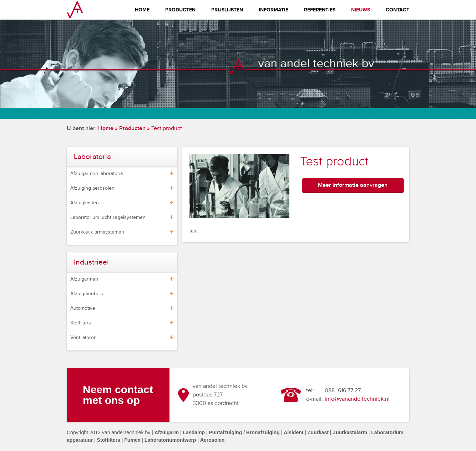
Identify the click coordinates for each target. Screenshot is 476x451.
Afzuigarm (167, 432)
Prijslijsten (227, 10)
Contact (397, 10)
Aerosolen (212, 440)
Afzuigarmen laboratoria (97, 174)
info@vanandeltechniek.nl (357, 399)
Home (142, 10)
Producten (180, 10)
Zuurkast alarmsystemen (97, 232)
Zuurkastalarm (350, 432)
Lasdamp (194, 432)
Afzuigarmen (84, 279)
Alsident (293, 432)
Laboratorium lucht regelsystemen (108, 217)
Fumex (132, 440)
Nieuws (361, 10)
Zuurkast (318, 432)
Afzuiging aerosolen (92, 188)
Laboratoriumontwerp (170, 440)
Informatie (274, 10)
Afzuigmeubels (87, 294)
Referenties (320, 10)
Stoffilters (81, 323)
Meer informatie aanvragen (353, 185)
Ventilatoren (83, 338)
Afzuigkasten (85, 203)
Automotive (83, 308)
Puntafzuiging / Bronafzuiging (244, 432)
